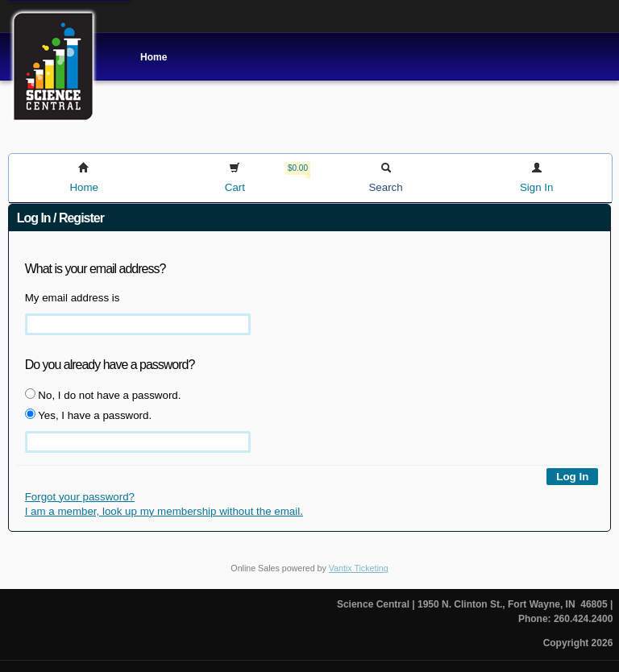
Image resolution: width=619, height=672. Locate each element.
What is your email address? (96, 269)
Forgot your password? (80, 497)
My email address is (73, 298)
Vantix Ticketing (359, 568)
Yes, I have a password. (88, 415)
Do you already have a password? (110, 365)
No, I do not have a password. (103, 395)
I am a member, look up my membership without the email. (164, 511)
